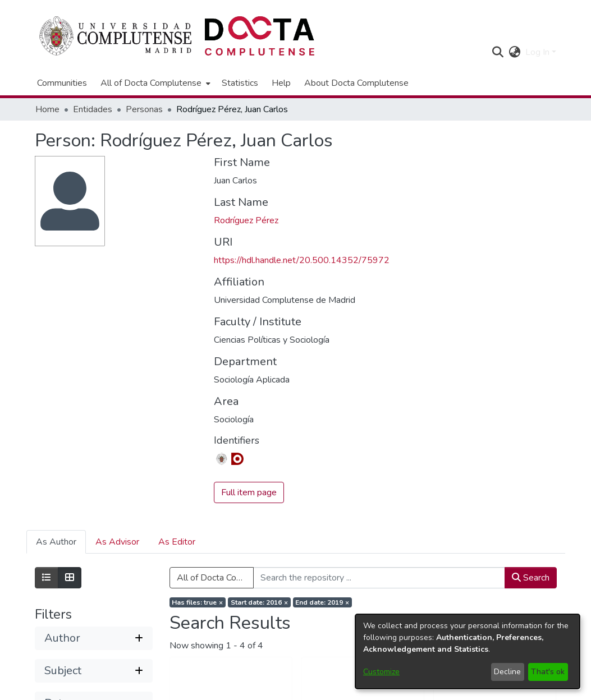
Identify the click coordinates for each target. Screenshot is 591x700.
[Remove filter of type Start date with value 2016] (259, 602)
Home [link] (47, 109)
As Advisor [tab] (117, 542)
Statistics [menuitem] (240, 83)
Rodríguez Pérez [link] (246, 220)
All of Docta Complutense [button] (151, 83)
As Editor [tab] (177, 542)
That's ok (548, 672)
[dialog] (468, 651)
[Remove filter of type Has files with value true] (198, 602)
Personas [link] (144, 109)
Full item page (249, 492)
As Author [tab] (56, 542)
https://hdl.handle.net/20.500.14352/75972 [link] (302, 260)
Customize (381, 672)
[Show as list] (47, 578)
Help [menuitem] (281, 83)
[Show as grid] (70, 578)
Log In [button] (539, 52)
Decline (507, 672)
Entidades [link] (93, 109)
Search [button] (531, 578)
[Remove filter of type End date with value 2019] (323, 602)
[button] (498, 52)
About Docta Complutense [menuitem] (356, 83)
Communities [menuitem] (62, 83)
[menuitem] (154, 83)
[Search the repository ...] (379, 578)
